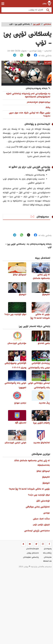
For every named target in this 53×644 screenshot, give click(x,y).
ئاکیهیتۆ (46, 477)
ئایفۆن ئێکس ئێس (41, 525)
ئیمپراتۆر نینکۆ (43, 471)
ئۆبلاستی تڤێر (43, 501)
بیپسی (46, 513)
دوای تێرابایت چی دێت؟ (39, 495)
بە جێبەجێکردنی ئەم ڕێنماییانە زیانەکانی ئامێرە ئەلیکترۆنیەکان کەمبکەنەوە (28, 95)
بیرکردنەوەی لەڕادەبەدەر (39, 102)
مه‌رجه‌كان (48, 557)
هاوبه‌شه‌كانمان (32, 549)
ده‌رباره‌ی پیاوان (33, 553)
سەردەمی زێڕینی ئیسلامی (37, 531)
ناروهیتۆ (46, 483)
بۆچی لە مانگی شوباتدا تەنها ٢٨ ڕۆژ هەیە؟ (29, 489)
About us (47, 562)
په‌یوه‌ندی (48, 549)
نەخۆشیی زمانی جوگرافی (38, 507)
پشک (48, 108)
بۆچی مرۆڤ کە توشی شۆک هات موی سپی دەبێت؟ (30, 114)
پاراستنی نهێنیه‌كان (31, 557)
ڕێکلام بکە (47, 553)
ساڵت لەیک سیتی (41, 519)
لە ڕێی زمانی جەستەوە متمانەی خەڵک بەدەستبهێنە (32, 463)
